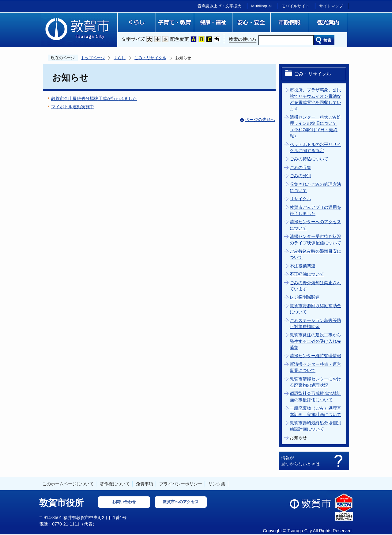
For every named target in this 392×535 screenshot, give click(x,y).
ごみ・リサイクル (150, 58)
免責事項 (145, 484)
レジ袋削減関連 (305, 297)
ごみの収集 (300, 168)
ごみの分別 (300, 176)
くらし (120, 58)
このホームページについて (68, 484)
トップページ (93, 58)
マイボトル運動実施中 (73, 107)
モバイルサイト (295, 6)
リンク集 (217, 484)
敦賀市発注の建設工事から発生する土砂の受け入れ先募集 (315, 341)
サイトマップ (331, 6)
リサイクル (300, 199)
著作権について (115, 484)
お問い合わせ (124, 502)
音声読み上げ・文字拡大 (219, 6)
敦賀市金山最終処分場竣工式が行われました (94, 99)
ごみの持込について (309, 159)
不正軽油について (307, 274)
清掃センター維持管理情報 (315, 356)
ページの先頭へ (260, 120)
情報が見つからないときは (300, 461)
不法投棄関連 (303, 266)
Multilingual (261, 6)
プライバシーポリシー (181, 484)
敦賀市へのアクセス (181, 502)
